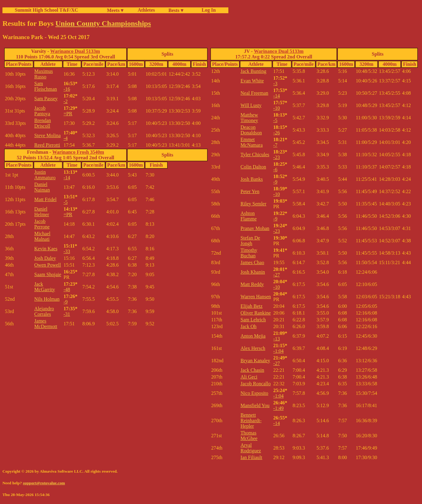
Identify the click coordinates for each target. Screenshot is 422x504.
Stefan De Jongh (250, 241)
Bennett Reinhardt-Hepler (251, 421)
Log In (207, 10)
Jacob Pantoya (42, 111)
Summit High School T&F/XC (46, 10)
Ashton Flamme (249, 216)
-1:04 (278, 351)
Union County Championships (103, 23)
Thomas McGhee (249, 436)
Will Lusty (251, 105)
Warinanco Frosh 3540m (78, 152)
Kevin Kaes (46, 249)
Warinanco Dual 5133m (75, 51)
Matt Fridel (45, 199)
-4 (66, 138)
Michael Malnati (42, 236)
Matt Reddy (252, 284)
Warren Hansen (256, 297)
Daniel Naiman (42, 187)
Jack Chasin (252, 370)
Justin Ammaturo (45, 175)
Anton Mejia (253, 336)
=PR (68, 114)
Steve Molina (48, 135)
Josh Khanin (253, 272)
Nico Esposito (254, 393)
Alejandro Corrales (44, 311)
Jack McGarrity (45, 287)
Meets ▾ (115, 10)
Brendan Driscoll (43, 123)
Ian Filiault (252, 457)
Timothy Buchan (249, 253)
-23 (276, 157)
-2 (66, 101)
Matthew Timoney (249, 118)
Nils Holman (47, 299)
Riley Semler (254, 204)
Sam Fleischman (46, 86)
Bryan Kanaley (255, 361)
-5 (66, 202)
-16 (67, 89)
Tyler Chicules (255, 155)
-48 (67, 290)
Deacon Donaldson (251, 130)
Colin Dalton (253, 167)
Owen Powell (48, 265)
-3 (275, 83)
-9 (66, 302)
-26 (276, 133)
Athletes (146, 10)
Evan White (252, 81)
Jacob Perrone (42, 224)
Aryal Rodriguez (251, 448)
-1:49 (278, 408)
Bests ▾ (176, 10)
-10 (276, 108)
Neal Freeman (254, 93)
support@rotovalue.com (44, 483)
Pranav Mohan (255, 228)
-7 (275, 145)
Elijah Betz (252, 306)
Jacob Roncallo (256, 384)
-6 (275, 170)
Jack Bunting (254, 71)
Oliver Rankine (256, 313)
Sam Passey (46, 99)
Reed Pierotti (47, 145)
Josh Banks (252, 179)
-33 (67, 251)
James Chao (252, 262)
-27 (276, 275)
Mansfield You (255, 405)
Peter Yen (250, 191)
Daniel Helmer (42, 212)
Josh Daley (45, 258)
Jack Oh (249, 326)
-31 (67, 314)
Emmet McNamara (252, 142)
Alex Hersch (253, 348)
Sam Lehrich (253, 320)
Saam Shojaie (48, 274)
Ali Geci (249, 377)
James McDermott (46, 324)
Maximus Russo (44, 74)
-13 (276, 339)
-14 (67, 178)
